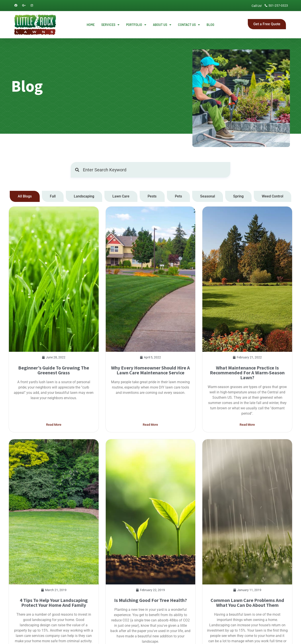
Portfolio (136, 25)
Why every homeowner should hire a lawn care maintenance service (150, 431)
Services (110, 25)
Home (91, 25)
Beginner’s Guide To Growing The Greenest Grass (54, 431)
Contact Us (189, 25)
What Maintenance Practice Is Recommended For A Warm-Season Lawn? (247, 433)
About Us (162, 25)
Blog (210, 25)
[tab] (25, 196)
